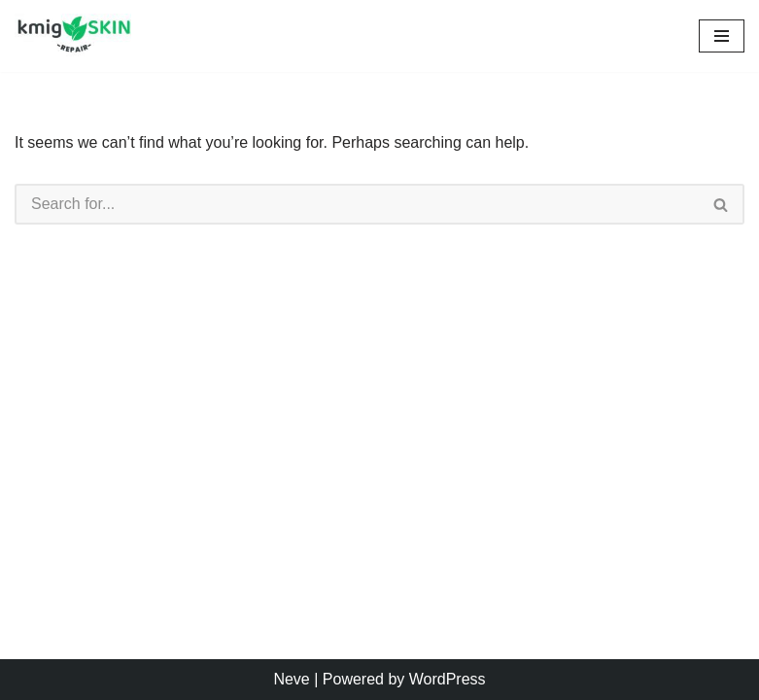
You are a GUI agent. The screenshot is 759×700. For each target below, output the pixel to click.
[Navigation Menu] (722, 36)
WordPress (448, 679)
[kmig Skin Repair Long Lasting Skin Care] (78, 36)
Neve (291, 679)
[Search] (357, 204)
